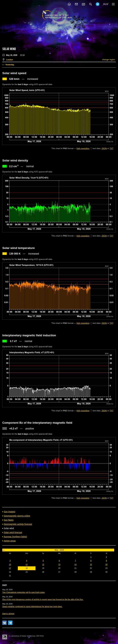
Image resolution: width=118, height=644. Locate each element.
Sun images (10, 512)
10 (10, 565)
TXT (111, 148)
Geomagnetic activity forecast (18, 524)
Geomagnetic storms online (17, 516)
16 (106, 565)
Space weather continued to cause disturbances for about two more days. (32, 607)
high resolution (83, 148)
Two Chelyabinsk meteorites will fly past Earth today (24, 592)
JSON (104, 148)
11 (27, 565)
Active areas (10, 541)
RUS (106, 4)
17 (10, 568)
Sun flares (9, 520)
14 (75, 565)
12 (43, 565)
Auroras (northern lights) (15, 537)
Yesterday (10, 65)
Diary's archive (8, 614)
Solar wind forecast (13, 532)
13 (59, 565)
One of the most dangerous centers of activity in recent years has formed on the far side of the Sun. (43, 599)
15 (91, 565)
